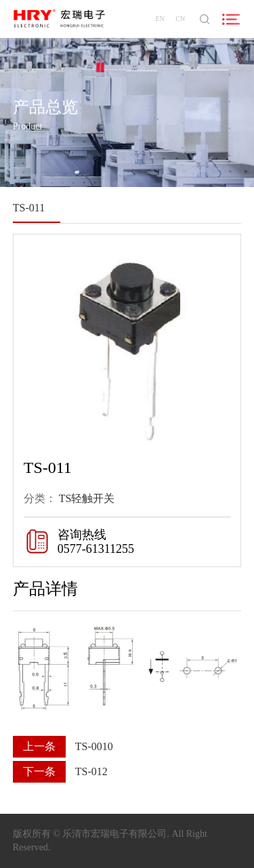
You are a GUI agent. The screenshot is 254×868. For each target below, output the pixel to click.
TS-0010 (94, 746)
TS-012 (91, 771)
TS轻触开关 (87, 499)
